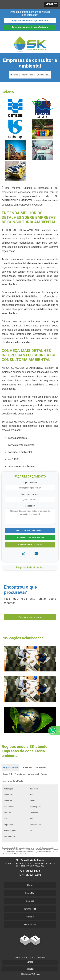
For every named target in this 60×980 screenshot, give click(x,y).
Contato (30, 917)
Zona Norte (26, 767)
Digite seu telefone (30, 494)
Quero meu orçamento (30, 617)
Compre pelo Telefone (30, 545)
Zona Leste (20, 774)
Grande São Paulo (37, 774)
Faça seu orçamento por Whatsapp (30, 27)
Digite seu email (30, 483)
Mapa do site (30, 925)
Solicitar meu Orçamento (30, 531)
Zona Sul (7, 774)
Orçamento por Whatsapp (30, 538)
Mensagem (30, 506)
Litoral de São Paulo (13, 781)
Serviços (30, 901)
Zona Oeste (40, 767)
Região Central (10, 767)
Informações (30, 909)
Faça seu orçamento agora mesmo (30, 21)
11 (30, 871)
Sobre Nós (30, 893)
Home (30, 885)
